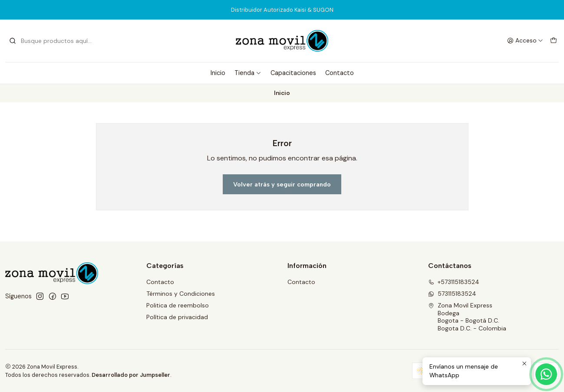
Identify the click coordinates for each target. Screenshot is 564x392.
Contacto (340, 73)
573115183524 (452, 294)
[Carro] (554, 41)
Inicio (218, 73)
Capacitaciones (293, 73)
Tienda (248, 73)
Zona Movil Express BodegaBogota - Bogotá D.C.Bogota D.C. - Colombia (467, 317)
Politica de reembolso (178, 305)
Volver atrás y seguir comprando (282, 184)
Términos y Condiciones (181, 294)
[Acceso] (525, 41)
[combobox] (53, 41)
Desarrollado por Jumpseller (131, 375)
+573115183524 (454, 282)
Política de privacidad (177, 317)
